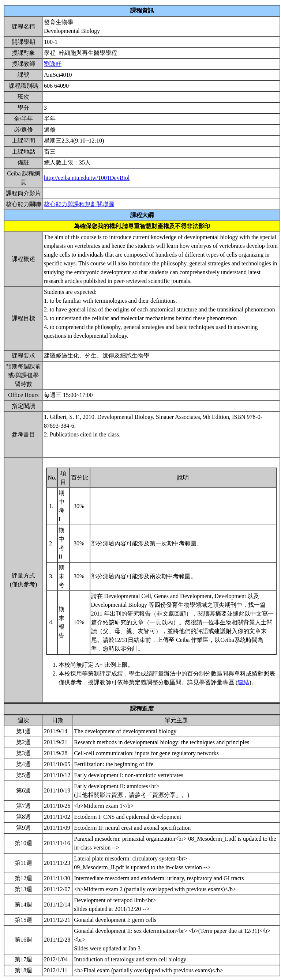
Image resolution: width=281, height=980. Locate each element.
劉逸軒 (53, 64)
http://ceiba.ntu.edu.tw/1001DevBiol (87, 178)
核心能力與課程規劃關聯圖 (79, 204)
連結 (243, 682)
